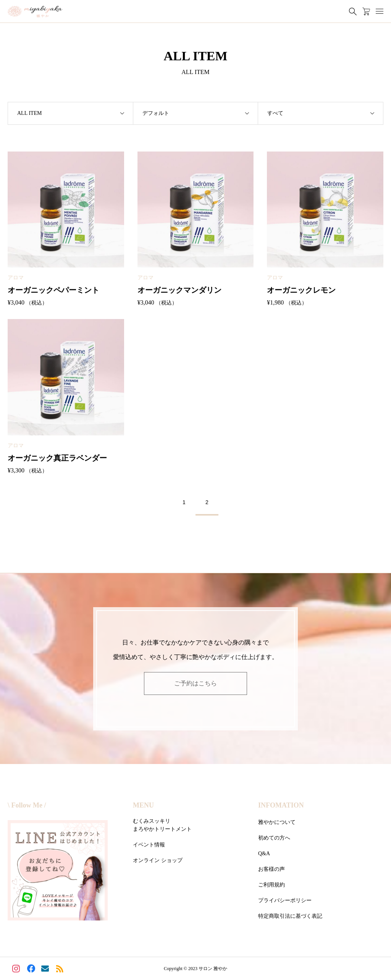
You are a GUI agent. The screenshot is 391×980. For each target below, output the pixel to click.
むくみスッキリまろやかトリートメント (162, 825)
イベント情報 (149, 845)
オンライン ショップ (158, 860)
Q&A (264, 853)
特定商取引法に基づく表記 (290, 916)
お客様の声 (271, 869)
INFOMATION (281, 805)
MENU (143, 805)
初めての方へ (274, 838)
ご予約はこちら (195, 683)
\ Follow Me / (27, 805)
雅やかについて (277, 822)
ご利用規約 (271, 885)
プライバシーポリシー (285, 900)
